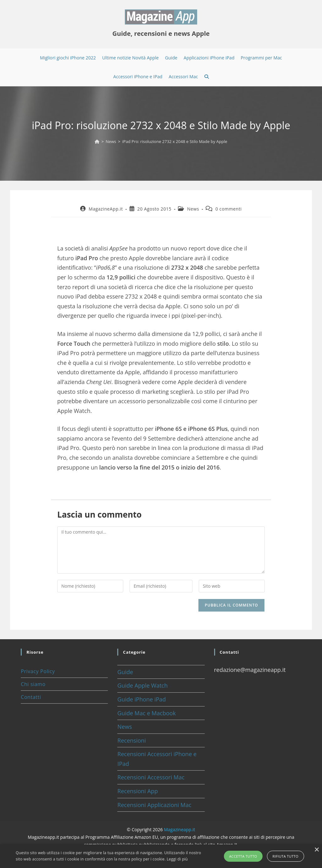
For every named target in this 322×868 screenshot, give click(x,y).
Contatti (31, 697)
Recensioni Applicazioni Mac (154, 805)
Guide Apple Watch (142, 685)
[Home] (97, 141)
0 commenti (229, 209)
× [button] (316, 850)
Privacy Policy (38, 671)
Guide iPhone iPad (142, 699)
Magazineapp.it (179, 830)
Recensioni (132, 740)
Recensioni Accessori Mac (151, 777)
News (193, 209)
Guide (125, 672)
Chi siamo (33, 684)
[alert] (161, 856)
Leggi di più (177, 859)
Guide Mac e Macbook (147, 713)
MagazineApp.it (106, 209)
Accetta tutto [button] (243, 856)
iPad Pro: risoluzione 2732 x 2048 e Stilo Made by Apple (175, 141)
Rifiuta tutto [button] (286, 856)
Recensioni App (138, 791)
